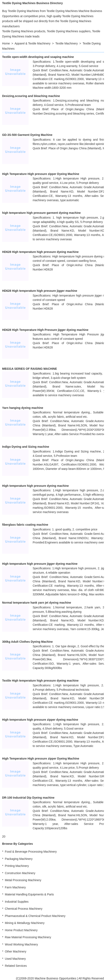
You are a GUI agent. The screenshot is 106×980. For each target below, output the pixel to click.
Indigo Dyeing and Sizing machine (26, 447)
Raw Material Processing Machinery (28, 937)
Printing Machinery (17, 866)
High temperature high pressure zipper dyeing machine (40, 720)
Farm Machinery (15, 887)
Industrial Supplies (17, 902)
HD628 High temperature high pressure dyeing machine (40, 252)
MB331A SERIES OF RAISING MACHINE (30, 369)
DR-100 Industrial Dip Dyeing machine (28, 798)
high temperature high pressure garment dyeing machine (41, 213)
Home (6, 43)
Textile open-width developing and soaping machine (38, 57)
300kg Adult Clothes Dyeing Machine (27, 642)
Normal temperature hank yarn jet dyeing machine (37, 603)
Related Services (16, 966)
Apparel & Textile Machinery (33, 43)
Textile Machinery (66, 43)
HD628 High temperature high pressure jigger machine (40, 291)
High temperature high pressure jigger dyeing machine (40, 564)
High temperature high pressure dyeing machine (35, 486)
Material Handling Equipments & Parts (29, 894)
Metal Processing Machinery (23, 880)
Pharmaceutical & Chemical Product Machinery (35, 916)
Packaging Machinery (19, 859)
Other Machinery (15, 951)
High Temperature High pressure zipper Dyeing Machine (41, 174)
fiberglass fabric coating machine (25, 525)
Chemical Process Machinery (23, 909)
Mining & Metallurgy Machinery (25, 923)
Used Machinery (15, 959)
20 (4, 836)
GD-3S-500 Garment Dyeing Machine (27, 135)
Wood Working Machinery (21, 944)
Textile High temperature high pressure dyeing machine (40, 681)
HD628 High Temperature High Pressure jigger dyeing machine (45, 330)
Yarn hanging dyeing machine (23, 408)
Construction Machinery (20, 873)
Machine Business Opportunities (55, 978)
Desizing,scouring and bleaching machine (31, 96)
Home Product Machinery (21, 930)
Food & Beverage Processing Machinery (31, 852)
